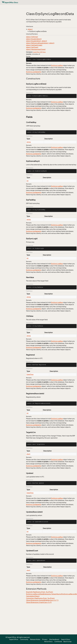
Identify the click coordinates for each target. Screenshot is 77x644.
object (30, 29)
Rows (44, 52)
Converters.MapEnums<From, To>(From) (40, 598)
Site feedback (54, 639)
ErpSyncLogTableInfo (34, 72)
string (29, 142)
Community (24, 639)
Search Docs (66, 639)
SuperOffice (36, 52)
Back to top (67, 642)
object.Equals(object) (34, 39)
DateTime (30, 374)
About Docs (48, 642)
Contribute (58, 642)
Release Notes (35, 639)
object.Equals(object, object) (36, 41)
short (28, 454)
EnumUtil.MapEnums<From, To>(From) (40, 592)
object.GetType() (32, 47)
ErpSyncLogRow (57, 65)
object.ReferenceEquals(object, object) (40, 43)
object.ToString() (32, 37)
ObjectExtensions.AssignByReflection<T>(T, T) (42, 600)
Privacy (45, 639)
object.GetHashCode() (34, 45)
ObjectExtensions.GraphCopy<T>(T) (39, 602)
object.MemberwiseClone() (36, 49)
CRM (41, 52)
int (28, 181)
